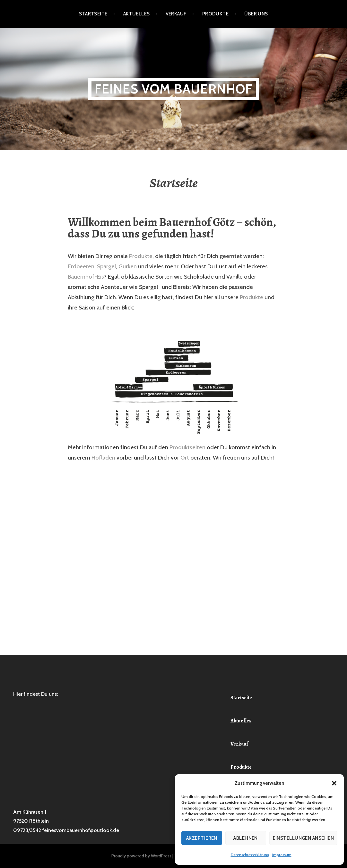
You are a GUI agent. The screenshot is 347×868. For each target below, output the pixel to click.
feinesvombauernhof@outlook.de (81, 830)
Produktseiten (187, 447)
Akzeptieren (202, 838)
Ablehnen (246, 838)
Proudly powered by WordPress (141, 856)
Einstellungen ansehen (303, 838)
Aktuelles (137, 14)
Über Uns (256, 14)
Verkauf (176, 14)
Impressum (282, 855)
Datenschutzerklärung (250, 855)
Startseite (93, 14)
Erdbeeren (81, 266)
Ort (185, 458)
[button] (334, 783)
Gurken (128, 266)
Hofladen (103, 458)
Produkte (216, 14)
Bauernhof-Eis (86, 277)
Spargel (106, 266)
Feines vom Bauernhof (174, 89)
